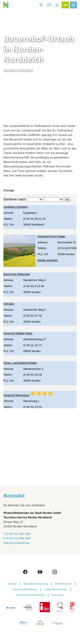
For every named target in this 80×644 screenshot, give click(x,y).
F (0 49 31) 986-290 (17, 538)
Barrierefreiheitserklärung (31, 595)
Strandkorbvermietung (36, 584)
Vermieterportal (63, 584)
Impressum (57, 595)
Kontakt (12, 584)
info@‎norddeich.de (16, 543)
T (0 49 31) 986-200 (17, 534)
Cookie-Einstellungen (56, 589)
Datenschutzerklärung (25, 589)
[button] (41, 5)
